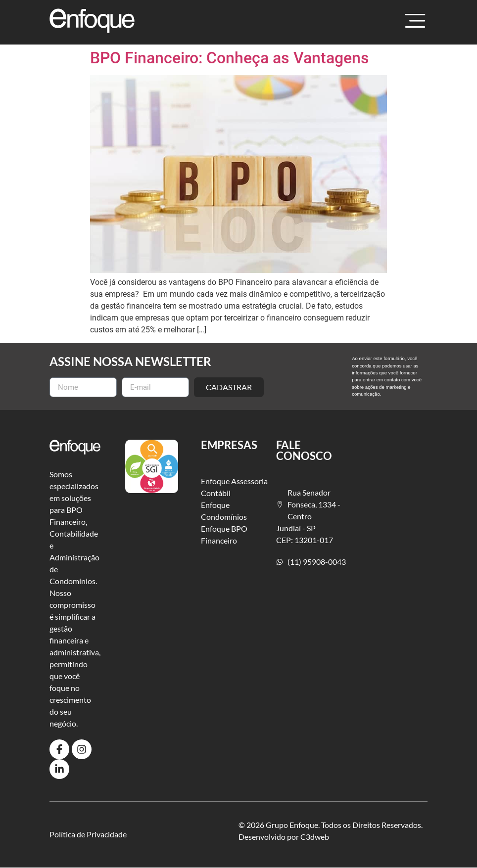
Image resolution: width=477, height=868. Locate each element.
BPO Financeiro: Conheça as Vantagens (230, 58)
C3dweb (315, 837)
